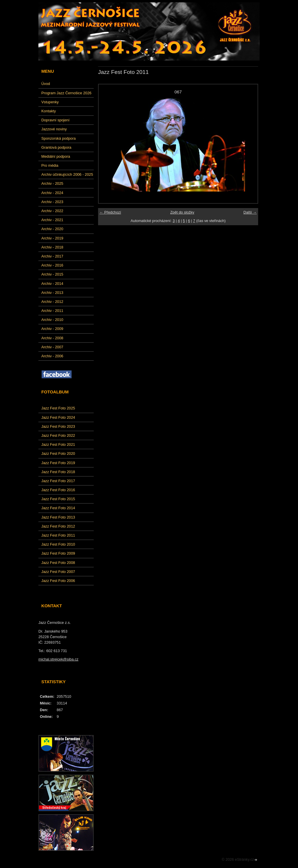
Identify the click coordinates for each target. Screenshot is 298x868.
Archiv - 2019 (52, 238)
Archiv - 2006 (52, 356)
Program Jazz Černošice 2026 (66, 93)
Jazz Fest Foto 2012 (58, 526)
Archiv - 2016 (52, 265)
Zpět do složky (182, 212)
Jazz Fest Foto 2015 (58, 499)
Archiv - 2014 (52, 284)
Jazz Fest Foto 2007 (58, 572)
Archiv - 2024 (52, 193)
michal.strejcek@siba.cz (58, 659)
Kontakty (49, 111)
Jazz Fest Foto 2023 (58, 426)
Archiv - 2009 (52, 329)
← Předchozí (110, 212)
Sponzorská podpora (58, 138)
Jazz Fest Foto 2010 (58, 544)
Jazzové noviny (54, 129)
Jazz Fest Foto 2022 (58, 435)
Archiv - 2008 (52, 338)
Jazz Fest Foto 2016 (58, 490)
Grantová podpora (56, 147)
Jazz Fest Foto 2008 (58, 563)
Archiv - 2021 (52, 220)
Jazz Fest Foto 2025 (58, 408)
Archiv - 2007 (52, 347)
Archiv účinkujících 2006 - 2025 (67, 174)
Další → (250, 212)
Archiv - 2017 (52, 256)
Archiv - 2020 (52, 229)
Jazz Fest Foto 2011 (58, 535)
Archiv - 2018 (52, 247)
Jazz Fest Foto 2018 (58, 472)
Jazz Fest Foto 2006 (58, 581)
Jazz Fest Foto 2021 (58, 444)
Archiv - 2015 (52, 274)
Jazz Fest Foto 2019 (58, 463)
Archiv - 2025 (52, 183)
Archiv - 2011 (52, 311)
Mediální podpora (56, 156)
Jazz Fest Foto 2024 (58, 417)
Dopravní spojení (55, 120)
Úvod (46, 84)
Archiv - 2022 (52, 211)
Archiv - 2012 (52, 302)
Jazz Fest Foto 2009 (58, 553)
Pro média (50, 165)
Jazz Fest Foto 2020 (58, 453)
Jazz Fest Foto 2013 (58, 517)
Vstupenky (50, 102)
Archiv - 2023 (52, 202)
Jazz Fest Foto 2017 (58, 481)
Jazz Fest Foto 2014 (58, 508)
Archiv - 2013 (52, 293)
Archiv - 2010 (52, 320)
